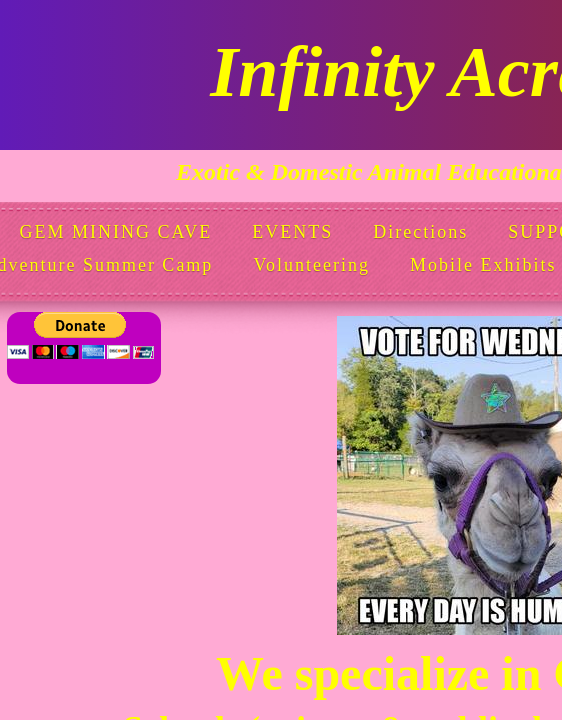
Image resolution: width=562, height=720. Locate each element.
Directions (420, 232)
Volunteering (311, 265)
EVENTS (292, 232)
